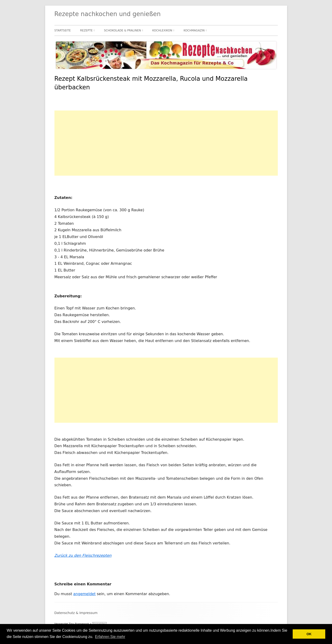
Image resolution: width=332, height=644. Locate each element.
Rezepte (86, 30)
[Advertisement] (166, 143)
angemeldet (84, 594)
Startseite (63, 30)
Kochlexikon (162, 30)
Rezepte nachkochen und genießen (108, 14)
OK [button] (309, 634)
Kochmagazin (194, 30)
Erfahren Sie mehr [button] (110, 637)
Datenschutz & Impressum (76, 613)
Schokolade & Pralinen (122, 30)
